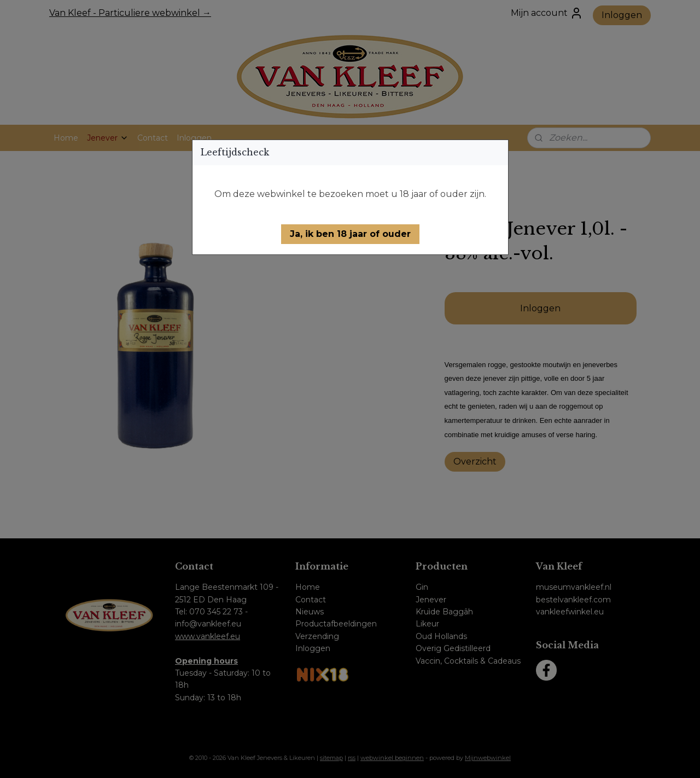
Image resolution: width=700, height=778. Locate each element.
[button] (350, 234)
